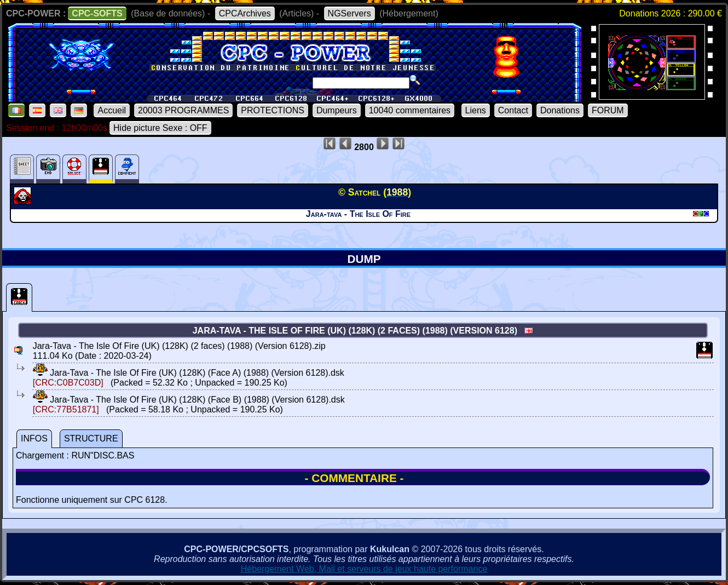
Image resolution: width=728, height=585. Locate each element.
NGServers (349, 13)
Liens (476, 110)
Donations (560, 110)
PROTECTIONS (273, 110)
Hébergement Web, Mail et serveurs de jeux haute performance (364, 569)
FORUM (608, 110)
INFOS (34, 438)
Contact (513, 110)
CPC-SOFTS (97, 13)
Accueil (112, 110)
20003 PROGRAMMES (183, 110)
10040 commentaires (410, 110)
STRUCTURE (91, 438)
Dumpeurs (337, 110)
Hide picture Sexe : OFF (160, 128)
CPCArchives (245, 13)
